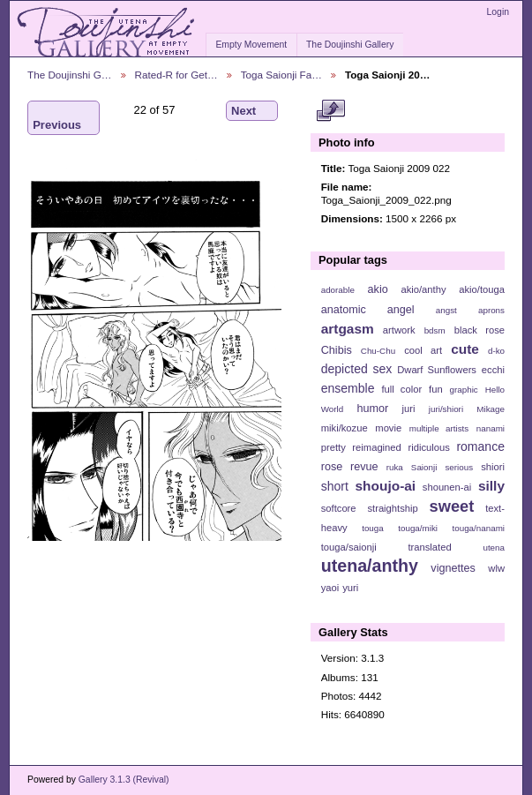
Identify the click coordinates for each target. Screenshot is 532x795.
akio (378, 289)
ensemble (348, 388)
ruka (395, 467)
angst (446, 310)
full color (401, 389)
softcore (339, 508)
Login (498, 12)
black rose (480, 330)
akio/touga (482, 289)
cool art (423, 350)
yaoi (330, 588)
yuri (350, 588)
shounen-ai (447, 487)
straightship (392, 508)
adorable (338, 290)
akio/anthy (423, 289)
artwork (399, 330)
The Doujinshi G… (70, 75)
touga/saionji (349, 547)
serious (459, 467)
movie (388, 428)
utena (494, 547)
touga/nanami (479, 528)
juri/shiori (446, 409)
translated (429, 547)
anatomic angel (368, 310)
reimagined (377, 447)
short (335, 486)
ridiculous (428, 447)
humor (372, 409)
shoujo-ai (386, 486)
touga (373, 528)
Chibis (337, 350)
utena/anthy (370, 566)
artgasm (348, 329)
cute (465, 349)
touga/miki (418, 528)
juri (409, 409)
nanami (491, 428)
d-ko (496, 351)
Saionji (424, 467)
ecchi (493, 370)
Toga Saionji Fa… (281, 75)
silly (491, 486)
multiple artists (439, 428)
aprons (491, 310)
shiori (493, 467)
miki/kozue (345, 428)
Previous (57, 118)
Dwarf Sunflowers (437, 370)
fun (436, 389)
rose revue (350, 467)
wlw (496, 568)
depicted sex (357, 369)
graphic (464, 390)
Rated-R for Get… (176, 75)
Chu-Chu (378, 351)
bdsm (435, 330)
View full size (330, 111)
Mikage (491, 409)
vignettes (453, 568)
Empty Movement (251, 45)
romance (480, 446)
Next (252, 111)
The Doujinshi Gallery (350, 45)
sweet (452, 506)
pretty (333, 447)
